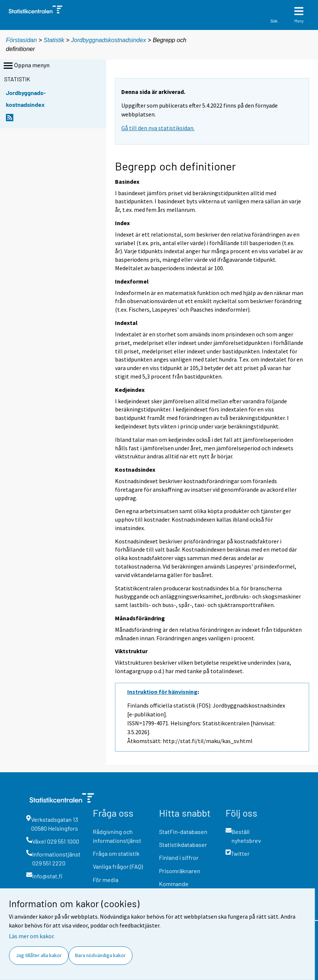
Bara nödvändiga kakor (100, 955)
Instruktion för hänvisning (162, 692)
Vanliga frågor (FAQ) (118, 866)
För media (106, 880)
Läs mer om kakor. (32, 936)
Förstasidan (21, 40)
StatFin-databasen (183, 832)
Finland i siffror (179, 857)
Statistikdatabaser (183, 845)
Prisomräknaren (180, 871)
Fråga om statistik (116, 853)
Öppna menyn (26, 66)
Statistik (54, 40)
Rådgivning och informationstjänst (117, 836)
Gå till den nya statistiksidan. (158, 128)
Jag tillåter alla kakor (39, 955)
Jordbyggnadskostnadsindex (109, 40)
